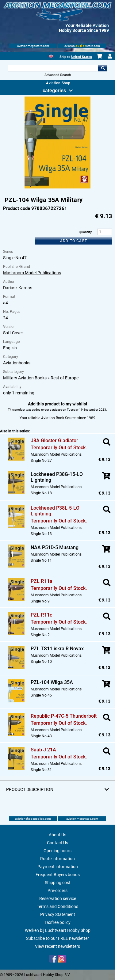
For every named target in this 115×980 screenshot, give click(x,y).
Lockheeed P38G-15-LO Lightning (57, 477)
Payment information (58, 867)
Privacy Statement (58, 914)
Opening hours (57, 851)
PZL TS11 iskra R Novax (57, 649)
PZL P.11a (42, 581)
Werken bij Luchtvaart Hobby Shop (58, 930)
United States (82, 57)
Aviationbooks (17, 363)
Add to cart (74, 241)
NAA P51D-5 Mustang (55, 547)
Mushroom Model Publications (32, 273)
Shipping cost (58, 883)
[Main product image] (57, 187)
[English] (51, 56)
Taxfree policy (57, 922)
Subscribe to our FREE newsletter (57, 938)
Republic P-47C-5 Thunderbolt (64, 716)
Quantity (85, 232)
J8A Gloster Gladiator (54, 441)
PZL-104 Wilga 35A (52, 682)
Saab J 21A (43, 750)
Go (103, 68)
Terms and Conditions (57, 906)
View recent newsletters (57, 946)
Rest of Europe (65, 378)
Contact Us (57, 843)
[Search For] (53, 68)
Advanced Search (58, 75)
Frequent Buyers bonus (58, 875)
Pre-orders (57, 891)
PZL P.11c (41, 615)
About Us (57, 835)
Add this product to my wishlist (58, 404)
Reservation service (58, 898)
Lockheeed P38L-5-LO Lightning (55, 511)
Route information (57, 859)
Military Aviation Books (25, 378)
